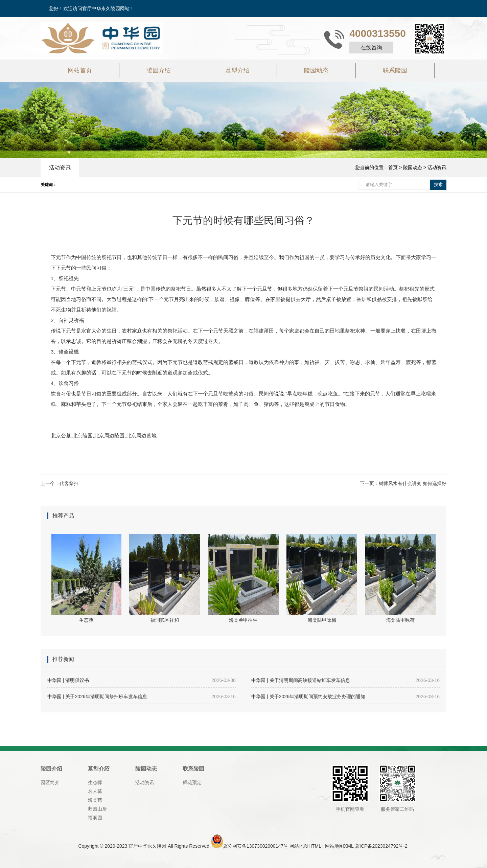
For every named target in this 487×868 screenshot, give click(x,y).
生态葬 (95, 782)
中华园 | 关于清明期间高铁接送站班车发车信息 (345, 680)
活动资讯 (60, 168)
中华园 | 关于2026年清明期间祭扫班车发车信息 (142, 696)
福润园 (95, 818)
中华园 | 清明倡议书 (142, 680)
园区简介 (50, 782)
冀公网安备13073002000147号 (256, 846)
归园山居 (97, 809)
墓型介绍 (237, 70)
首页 (393, 167)
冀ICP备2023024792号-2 (381, 846)
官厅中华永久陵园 (147, 846)
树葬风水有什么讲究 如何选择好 (413, 483)
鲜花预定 (192, 782)
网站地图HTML (305, 846)
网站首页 (80, 70)
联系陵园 (395, 70)
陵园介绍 (159, 70)
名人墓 (95, 791)
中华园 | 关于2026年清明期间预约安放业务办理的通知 (345, 696)
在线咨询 (371, 48)
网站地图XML (339, 846)
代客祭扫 (69, 483)
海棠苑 (95, 800)
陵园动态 (316, 70)
